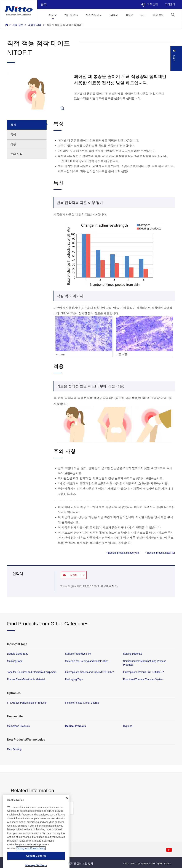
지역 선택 (150, 4)
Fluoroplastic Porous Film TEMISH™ (144, 672)
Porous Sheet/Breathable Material (26, 679)
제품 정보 (18, 25)
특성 (13, 134)
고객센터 (170, 4)
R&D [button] (112, 15)
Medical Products (75, 726)
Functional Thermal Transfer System (143, 679)
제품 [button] (51, 15)
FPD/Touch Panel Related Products (27, 703)
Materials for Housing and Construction (87, 661)
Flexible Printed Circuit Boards (82, 703)
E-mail (74, 575)
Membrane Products (18, 726)
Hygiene (128, 726)
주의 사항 (16, 154)
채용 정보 (158, 15)
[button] (173, 15)
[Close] (67, 811)
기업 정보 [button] (70, 15)
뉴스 (143, 15)
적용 (13, 144)
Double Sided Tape (18, 654)
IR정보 (129, 15)
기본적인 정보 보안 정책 (79, 863)
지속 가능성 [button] (92, 15)
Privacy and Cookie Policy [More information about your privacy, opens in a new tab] (31, 861)
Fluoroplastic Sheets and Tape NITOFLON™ (90, 672)
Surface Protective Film (78, 654)
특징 (13, 125)
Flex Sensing (14, 749)
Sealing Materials (133, 654)
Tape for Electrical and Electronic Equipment (32, 672)
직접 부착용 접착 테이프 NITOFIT (65, 25)
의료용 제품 (35, 25)
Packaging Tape (74, 679)
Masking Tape (15, 661)
